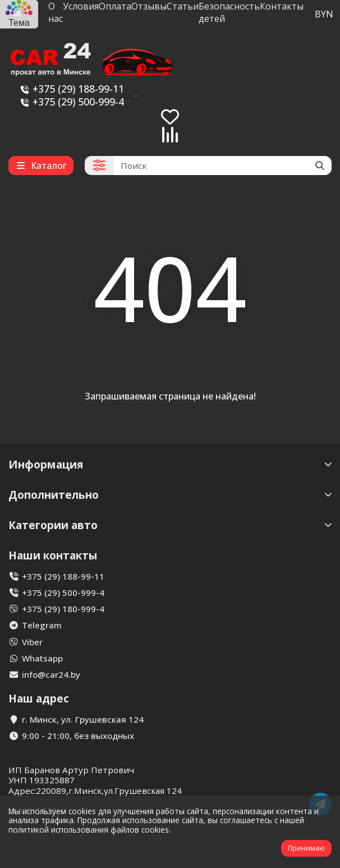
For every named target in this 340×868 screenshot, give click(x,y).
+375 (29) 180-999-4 (63, 609)
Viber (32, 642)
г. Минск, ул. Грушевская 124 (83, 719)
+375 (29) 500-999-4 (70, 102)
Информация (170, 464)
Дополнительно (170, 495)
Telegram (42, 625)
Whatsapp (42, 658)
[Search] (223, 166)
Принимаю (306, 848)
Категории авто (170, 525)
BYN (324, 14)
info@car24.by (51, 674)
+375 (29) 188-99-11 (70, 89)
